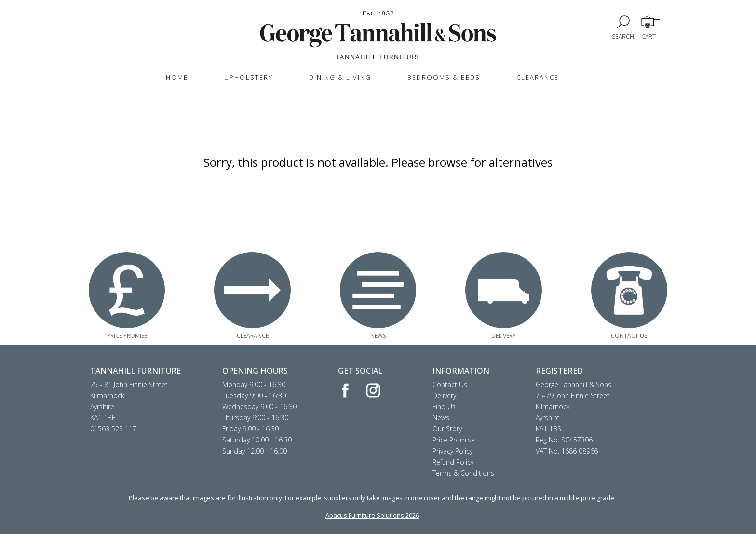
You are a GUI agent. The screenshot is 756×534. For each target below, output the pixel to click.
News (441, 418)
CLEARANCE (538, 77)
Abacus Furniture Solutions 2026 (372, 515)
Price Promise (454, 440)
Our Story (447, 429)
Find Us (444, 407)
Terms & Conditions (463, 473)
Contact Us (450, 384)
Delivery (444, 395)
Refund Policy (453, 462)
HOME (177, 77)
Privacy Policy (452, 451)
